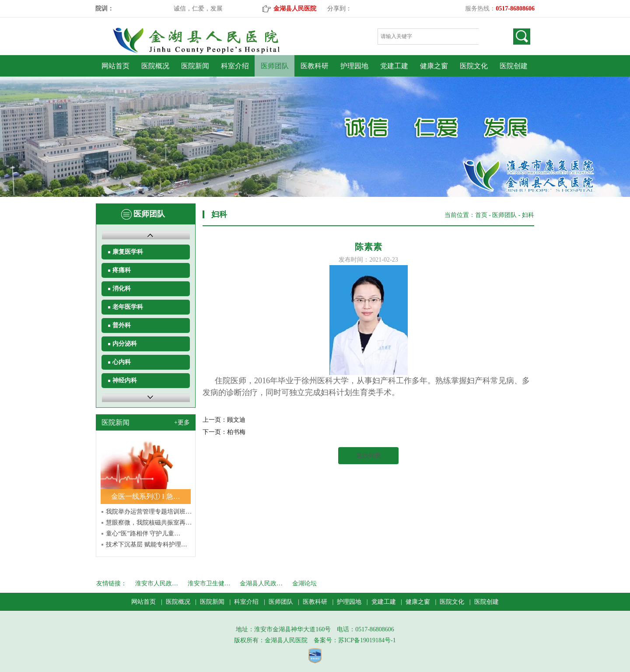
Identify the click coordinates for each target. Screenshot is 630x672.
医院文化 (474, 66)
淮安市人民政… (157, 583)
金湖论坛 (304, 583)
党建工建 (394, 66)
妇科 (528, 215)
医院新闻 (195, 66)
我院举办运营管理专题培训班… (149, 512)
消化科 (122, 289)
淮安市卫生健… (209, 583)
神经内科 (125, 380)
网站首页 (115, 66)
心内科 (122, 362)
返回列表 (368, 456)
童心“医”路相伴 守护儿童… (143, 534)
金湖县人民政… (261, 583)
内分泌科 (125, 344)
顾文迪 (236, 420)
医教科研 (315, 66)
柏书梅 (236, 432)
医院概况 (155, 66)
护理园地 (354, 66)
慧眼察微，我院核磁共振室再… (149, 523)
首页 (481, 215)
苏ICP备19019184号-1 (367, 640)
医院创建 (514, 66)
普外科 (122, 325)
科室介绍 (235, 66)
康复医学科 (128, 252)
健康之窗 (434, 66)
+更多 (182, 422)
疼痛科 (122, 270)
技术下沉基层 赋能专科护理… (147, 544)
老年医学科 (128, 307)
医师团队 (275, 66)
